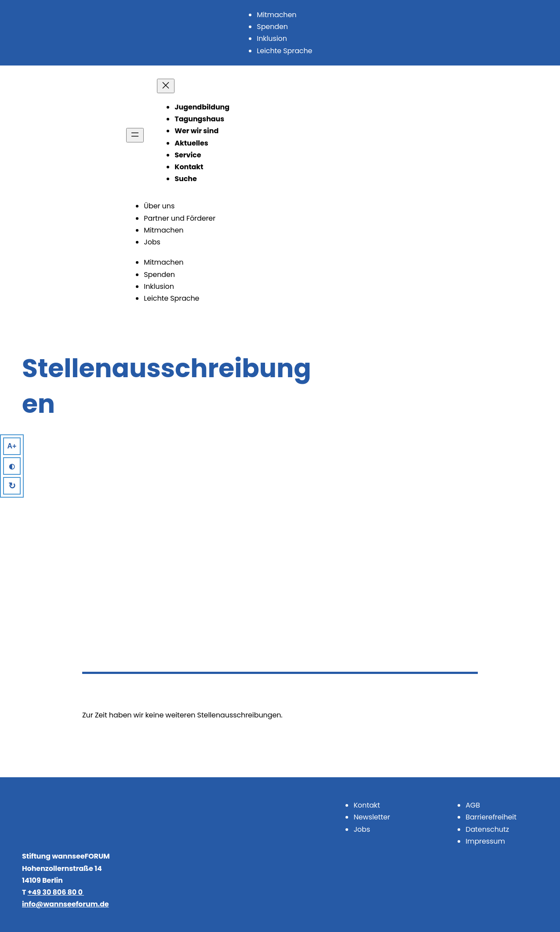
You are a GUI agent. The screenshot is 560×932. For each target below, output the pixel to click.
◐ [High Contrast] (12, 466)
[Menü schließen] (166, 86)
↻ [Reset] (12, 486)
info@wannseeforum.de (65, 904)
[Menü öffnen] (135, 135)
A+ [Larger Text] (12, 446)
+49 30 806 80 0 (56, 892)
